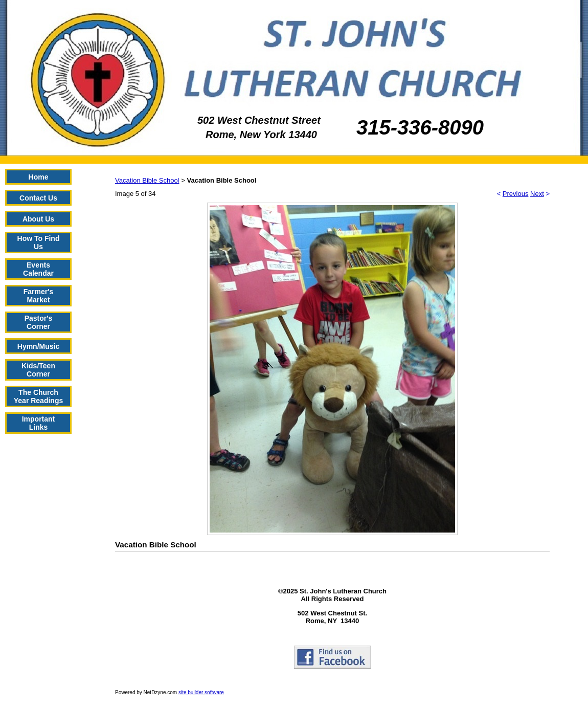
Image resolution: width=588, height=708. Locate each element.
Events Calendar (38, 269)
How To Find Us (39, 242)
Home (39, 177)
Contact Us (38, 198)
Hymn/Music (38, 346)
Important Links (39, 423)
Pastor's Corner (39, 322)
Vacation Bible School (147, 180)
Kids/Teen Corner (38, 370)
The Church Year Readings (39, 396)
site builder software (201, 692)
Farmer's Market (39, 296)
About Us (38, 219)
